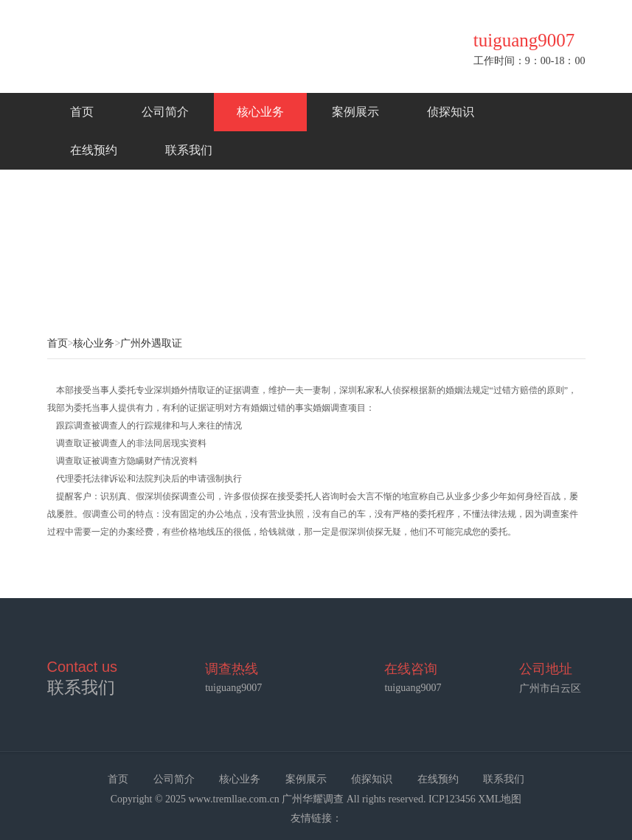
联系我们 (189, 150)
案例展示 (355, 112)
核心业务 (260, 112)
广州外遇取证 (151, 343)
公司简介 (165, 112)
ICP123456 (452, 799)
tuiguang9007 (413, 688)
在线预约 (94, 150)
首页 (82, 112)
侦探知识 (451, 112)
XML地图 (500, 799)
